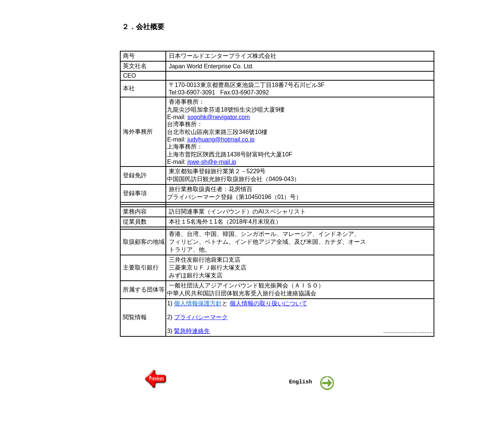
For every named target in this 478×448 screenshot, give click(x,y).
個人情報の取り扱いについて (269, 303)
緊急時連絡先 (192, 331)
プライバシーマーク (201, 317)
